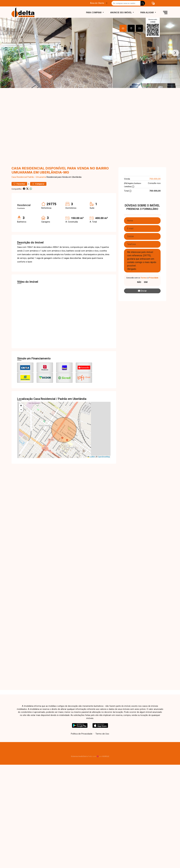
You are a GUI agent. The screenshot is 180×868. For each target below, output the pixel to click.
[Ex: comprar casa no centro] (126, 3)
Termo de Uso (102, 734)
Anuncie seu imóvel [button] (121, 12)
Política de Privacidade (82, 734)
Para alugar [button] (147, 12)
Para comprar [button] (94, 12)
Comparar (38, 184)
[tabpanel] (90, 53)
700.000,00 (155, 179)
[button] (153, 3)
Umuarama (41, 177)
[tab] (123, 28)
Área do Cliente (97, 3)
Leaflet (91, 457)
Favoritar (19, 184)
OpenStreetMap (104, 457)
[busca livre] (143, 3)
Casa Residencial (19, 177)
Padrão (31, 177)
